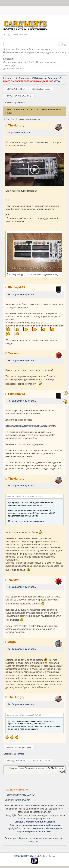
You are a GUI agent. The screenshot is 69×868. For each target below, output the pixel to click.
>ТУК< (57, 81)
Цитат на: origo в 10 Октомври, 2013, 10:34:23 (24, 715)
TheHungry (9, 66)
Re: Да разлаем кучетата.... (22, 294)
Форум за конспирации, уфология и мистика (41, 838)
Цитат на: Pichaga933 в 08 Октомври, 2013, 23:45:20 (26, 496)
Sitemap (52, 855)
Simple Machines (41, 855)
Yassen (13, 353)
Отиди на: (13, 768)
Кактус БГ (33, 841)
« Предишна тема (16, 89)
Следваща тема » (41, 89)
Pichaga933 (17, 287)
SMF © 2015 (29, 855)
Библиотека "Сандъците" (17, 799)
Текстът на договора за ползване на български (35, 825)
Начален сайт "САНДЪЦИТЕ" (20, 794)
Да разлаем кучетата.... (20, 133)
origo (12, 641)
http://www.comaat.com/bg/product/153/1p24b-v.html (31, 425)
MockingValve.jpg (15, 274)
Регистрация (20, 35)
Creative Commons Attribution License (35, 821)
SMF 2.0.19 (19, 855)
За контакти (45, 831)
